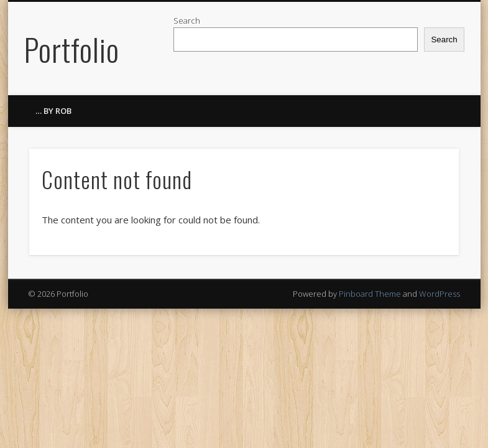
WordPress (440, 294)
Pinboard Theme (370, 294)
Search (187, 21)
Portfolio (71, 49)
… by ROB (53, 111)
